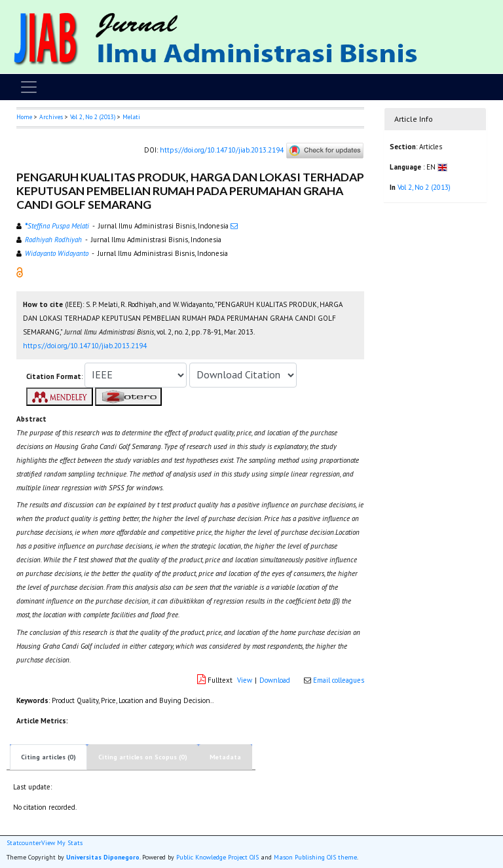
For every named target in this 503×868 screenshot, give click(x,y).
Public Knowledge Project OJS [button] (217, 857)
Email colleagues (339, 680)
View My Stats (62, 843)
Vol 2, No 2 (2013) (93, 117)
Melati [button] (131, 117)
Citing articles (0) (48, 757)
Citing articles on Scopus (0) (143, 757)
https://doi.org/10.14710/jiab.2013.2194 (222, 149)
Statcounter (24, 843)
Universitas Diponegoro (103, 857)
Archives (51, 117)
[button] (20, 271)
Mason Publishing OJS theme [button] (315, 857)
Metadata (225, 757)
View (245, 680)
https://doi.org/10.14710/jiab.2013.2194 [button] (85, 346)
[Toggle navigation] (29, 87)
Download (275, 680)
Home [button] (24, 117)
